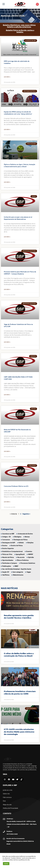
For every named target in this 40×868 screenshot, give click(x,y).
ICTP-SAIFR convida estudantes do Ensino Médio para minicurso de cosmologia (19, 732)
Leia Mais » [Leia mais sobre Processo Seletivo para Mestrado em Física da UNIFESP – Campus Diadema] (7, 289)
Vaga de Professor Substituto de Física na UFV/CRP (18, 325)
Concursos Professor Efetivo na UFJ (16, 486)
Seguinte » (26, 514)
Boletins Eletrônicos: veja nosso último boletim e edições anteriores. (19, 26)
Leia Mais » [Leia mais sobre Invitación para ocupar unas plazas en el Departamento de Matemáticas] (7, 237)
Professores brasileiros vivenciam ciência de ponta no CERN (20, 693)
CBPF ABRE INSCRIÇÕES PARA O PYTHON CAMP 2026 (18, 378)
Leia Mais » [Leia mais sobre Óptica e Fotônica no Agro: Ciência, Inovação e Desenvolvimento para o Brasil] (7, 182)
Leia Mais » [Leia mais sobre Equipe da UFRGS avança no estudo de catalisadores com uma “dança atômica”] (7, 129)
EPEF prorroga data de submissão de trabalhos (17, 62)
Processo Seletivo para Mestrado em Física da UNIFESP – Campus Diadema (20, 273)
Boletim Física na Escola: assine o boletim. (20, 31)
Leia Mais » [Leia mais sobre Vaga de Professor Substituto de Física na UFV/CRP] (7, 342)
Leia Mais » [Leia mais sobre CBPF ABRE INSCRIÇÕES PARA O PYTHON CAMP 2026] (7, 395)
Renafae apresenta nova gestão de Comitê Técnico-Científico (19, 617)
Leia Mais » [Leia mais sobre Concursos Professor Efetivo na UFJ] (7, 502)
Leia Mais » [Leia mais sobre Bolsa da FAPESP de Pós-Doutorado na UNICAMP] (7, 451)
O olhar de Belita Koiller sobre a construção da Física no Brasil (19, 655)
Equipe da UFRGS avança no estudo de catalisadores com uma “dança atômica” (18, 113)
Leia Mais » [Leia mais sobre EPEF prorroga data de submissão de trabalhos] (7, 77)
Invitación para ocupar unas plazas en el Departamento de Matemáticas (18, 218)
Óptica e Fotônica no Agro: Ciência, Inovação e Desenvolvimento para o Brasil (20, 165)
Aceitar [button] (6, 864)
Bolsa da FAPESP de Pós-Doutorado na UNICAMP (17, 431)
